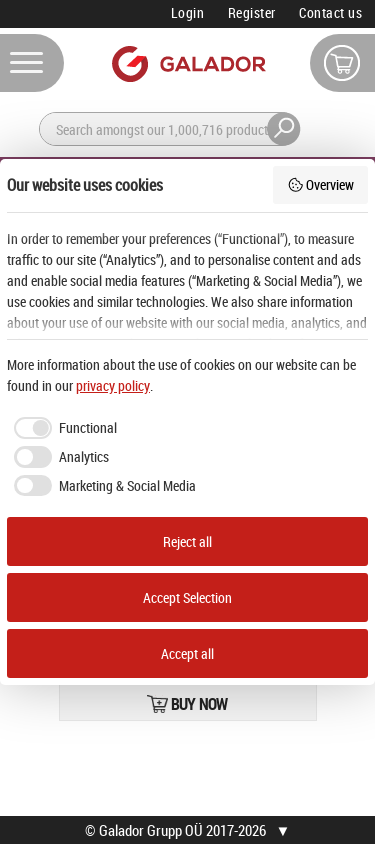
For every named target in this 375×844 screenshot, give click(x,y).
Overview (321, 184)
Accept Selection (187, 597)
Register (252, 12)
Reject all (187, 541)
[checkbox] (62, 428)
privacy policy (113, 385)
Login (188, 12)
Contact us (330, 12)
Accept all (187, 653)
